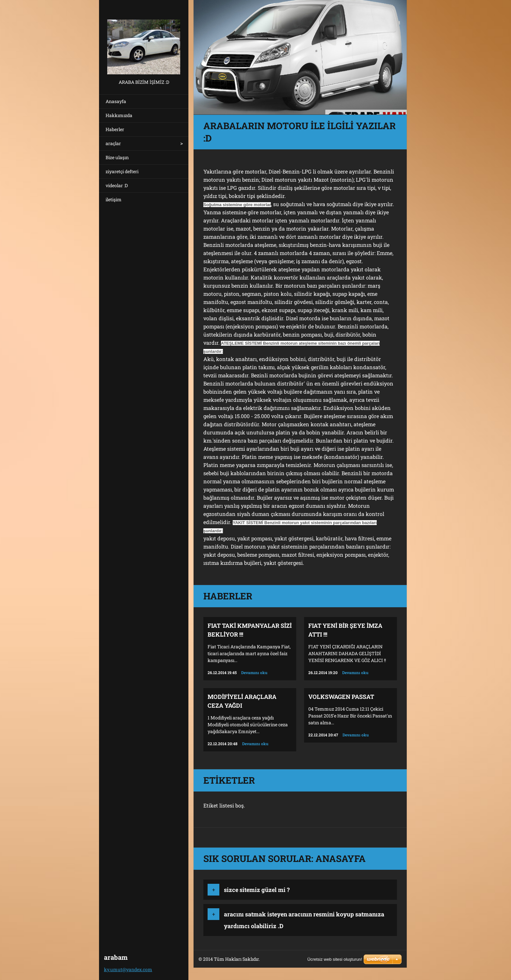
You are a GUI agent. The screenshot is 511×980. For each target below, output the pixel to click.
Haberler (115, 129)
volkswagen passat (341, 697)
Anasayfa (116, 101)
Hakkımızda (119, 115)
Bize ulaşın (117, 157)
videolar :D (117, 185)
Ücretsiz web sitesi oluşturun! (335, 959)
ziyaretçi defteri (122, 171)
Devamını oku (254, 672)
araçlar (113, 143)
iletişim (114, 199)
